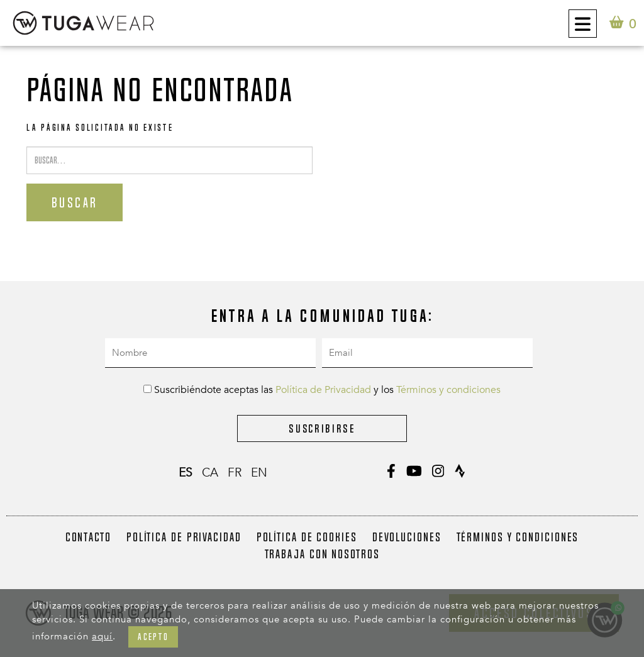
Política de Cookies (307, 537)
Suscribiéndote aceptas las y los (322, 390)
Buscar (75, 202)
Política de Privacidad (323, 390)
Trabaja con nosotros (322, 554)
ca (210, 473)
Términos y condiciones (448, 390)
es (186, 473)
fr (235, 473)
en (259, 473)
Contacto (88, 537)
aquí (102, 636)
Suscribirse (322, 428)
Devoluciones (407, 537)
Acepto (153, 637)
